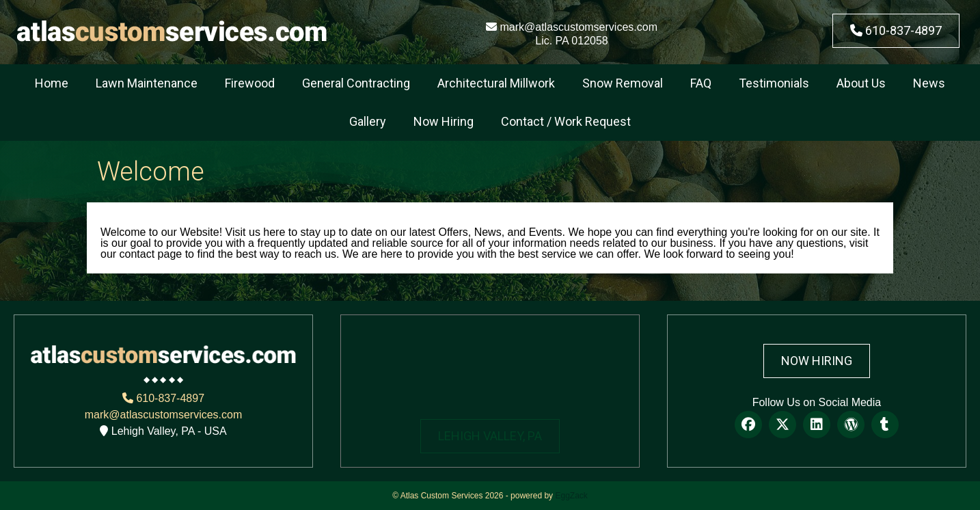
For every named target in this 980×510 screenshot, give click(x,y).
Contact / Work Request (566, 121)
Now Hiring (444, 121)
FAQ (701, 83)
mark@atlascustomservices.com (572, 27)
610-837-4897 (896, 30)
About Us (861, 83)
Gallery (368, 121)
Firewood (250, 83)
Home (52, 83)
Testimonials (774, 83)
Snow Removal (623, 83)
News (929, 83)
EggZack (571, 496)
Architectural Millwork (496, 83)
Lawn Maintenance (147, 83)
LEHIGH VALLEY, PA (490, 436)
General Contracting (356, 83)
